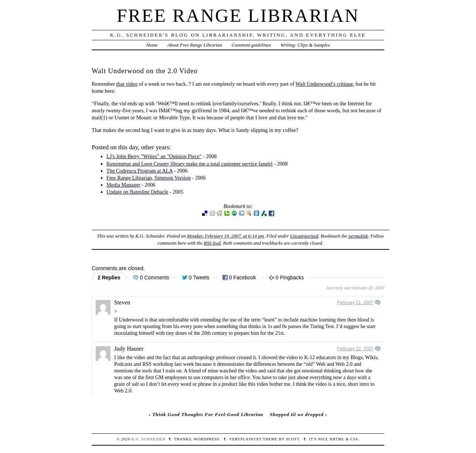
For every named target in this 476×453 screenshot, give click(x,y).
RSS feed (212, 243)
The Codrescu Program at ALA (140, 171)
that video (127, 84)
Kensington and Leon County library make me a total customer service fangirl (190, 164)
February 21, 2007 (355, 303)
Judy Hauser (129, 349)
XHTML (337, 439)
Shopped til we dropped (297, 414)
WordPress (206, 439)
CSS (354, 439)
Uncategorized (304, 236)
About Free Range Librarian (195, 45)
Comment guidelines (251, 45)
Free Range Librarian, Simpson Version (149, 178)
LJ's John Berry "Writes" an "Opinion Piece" (154, 156)
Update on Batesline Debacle (137, 192)
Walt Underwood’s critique (324, 84)
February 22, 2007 (355, 349)
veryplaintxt (245, 439)
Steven (122, 302)
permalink (358, 236)
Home (152, 45)
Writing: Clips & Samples (305, 45)
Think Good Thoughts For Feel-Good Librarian (208, 414)
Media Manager (123, 185)
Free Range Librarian (238, 16)
